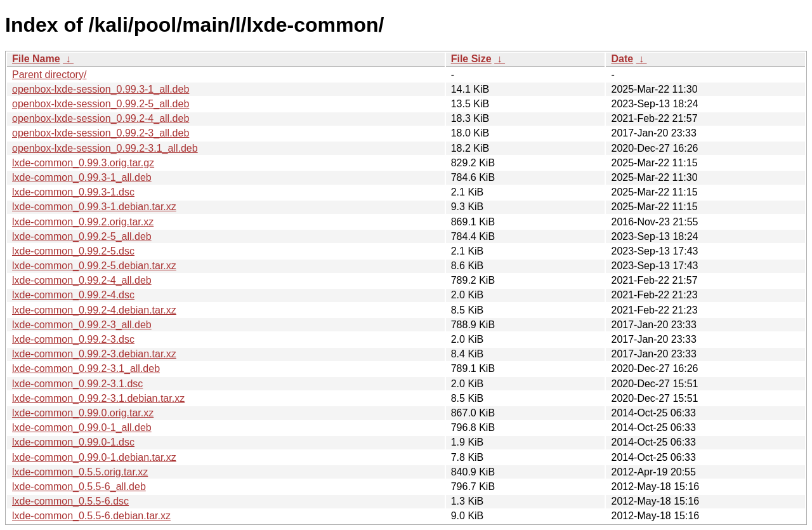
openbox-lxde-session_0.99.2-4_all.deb (101, 118)
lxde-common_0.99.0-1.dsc (73, 442)
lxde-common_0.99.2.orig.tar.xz (83, 222)
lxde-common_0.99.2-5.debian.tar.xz (94, 266)
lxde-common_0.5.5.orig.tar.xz (80, 472)
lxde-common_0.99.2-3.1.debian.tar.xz (98, 398)
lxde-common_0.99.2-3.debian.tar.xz (94, 354)
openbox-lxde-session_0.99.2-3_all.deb (101, 133)
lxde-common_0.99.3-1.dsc (73, 192)
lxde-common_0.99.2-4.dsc (73, 295)
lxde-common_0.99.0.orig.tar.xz (83, 413)
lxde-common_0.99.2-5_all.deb (82, 236)
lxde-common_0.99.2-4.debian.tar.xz (94, 310)
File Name (36, 59)
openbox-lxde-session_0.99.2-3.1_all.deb (105, 148)
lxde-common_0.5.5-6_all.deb (79, 487)
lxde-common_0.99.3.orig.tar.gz (83, 163)
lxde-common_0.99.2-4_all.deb (82, 280)
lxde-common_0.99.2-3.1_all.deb (86, 368)
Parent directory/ (49, 75)
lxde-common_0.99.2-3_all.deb (82, 325)
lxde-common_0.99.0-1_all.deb (82, 427)
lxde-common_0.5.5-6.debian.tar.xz (91, 516)
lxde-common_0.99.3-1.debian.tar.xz (94, 207)
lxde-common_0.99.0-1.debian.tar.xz (94, 457)
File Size (471, 59)
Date (622, 59)
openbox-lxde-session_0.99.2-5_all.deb (101, 104)
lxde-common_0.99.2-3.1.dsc (77, 384)
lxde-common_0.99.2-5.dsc (73, 251)
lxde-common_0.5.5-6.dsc (70, 501)
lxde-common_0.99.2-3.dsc (73, 339)
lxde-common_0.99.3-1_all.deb (82, 177)
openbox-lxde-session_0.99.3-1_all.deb (101, 89)
